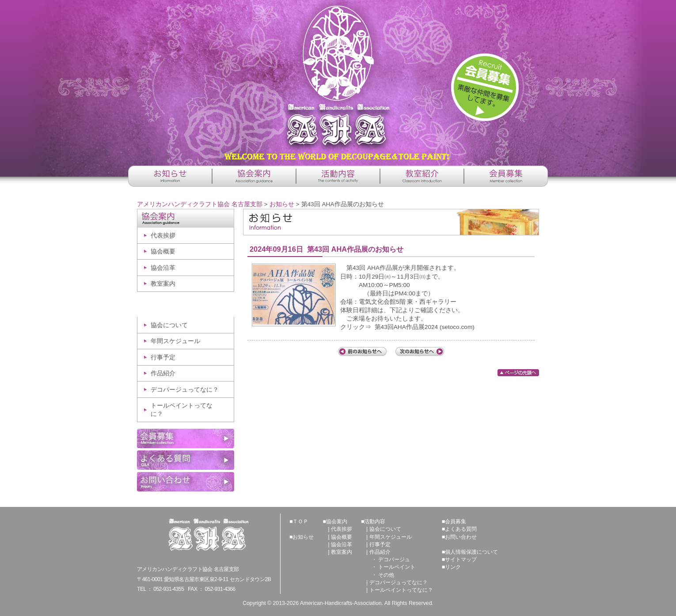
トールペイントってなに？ (182, 410)
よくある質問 (461, 529)
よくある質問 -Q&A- (186, 460)
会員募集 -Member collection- (506, 176)
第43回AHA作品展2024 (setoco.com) (425, 327)
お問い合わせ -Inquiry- (186, 482)
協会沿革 (163, 268)
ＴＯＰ (300, 522)
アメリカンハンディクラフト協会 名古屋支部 (338, 79)
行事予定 (163, 357)
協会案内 (337, 522)
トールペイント (397, 567)
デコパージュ (394, 559)
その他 (386, 575)
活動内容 (375, 522)
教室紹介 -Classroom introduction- (422, 176)
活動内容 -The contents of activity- (338, 176)
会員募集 (456, 522)
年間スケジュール (175, 341)
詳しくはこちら (485, 87)
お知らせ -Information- (170, 176)
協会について (169, 325)
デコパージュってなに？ (185, 390)
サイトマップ (461, 559)
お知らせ (282, 204)
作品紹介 (163, 373)
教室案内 (163, 284)
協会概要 (163, 251)
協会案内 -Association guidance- (254, 176)
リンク (453, 567)
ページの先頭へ (518, 373)
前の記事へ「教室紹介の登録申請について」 (362, 351)
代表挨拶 (163, 236)
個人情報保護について (471, 552)
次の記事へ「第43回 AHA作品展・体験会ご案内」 (420, 351)
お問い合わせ (461, 537)
